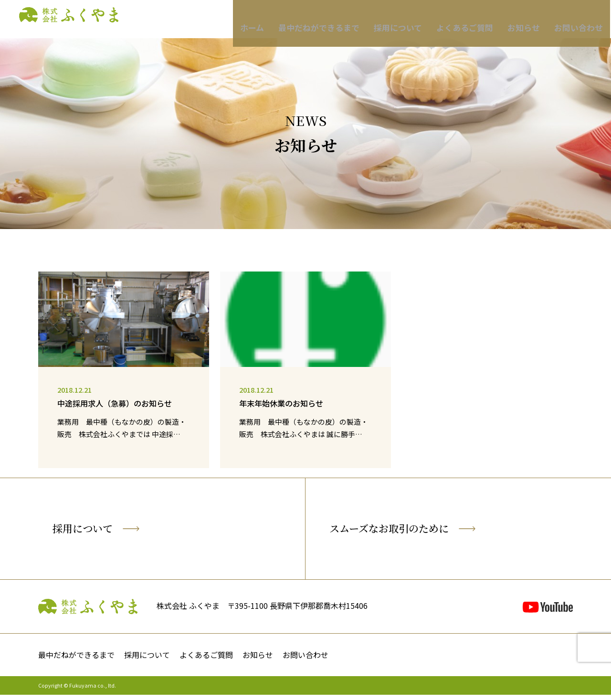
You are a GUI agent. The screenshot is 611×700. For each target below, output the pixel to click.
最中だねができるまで (337, 19)
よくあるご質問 (469, 19)
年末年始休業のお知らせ (284, 403)
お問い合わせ (573, 19)
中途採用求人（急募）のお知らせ (118, 403)
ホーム (276, 19)
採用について (408, 19)
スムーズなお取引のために (424, 531)
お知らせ (523, 19)
